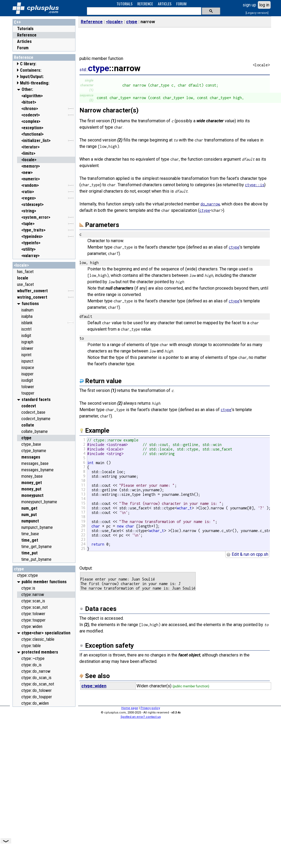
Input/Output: (32, 77)
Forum (23, 48)
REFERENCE (145, 4)
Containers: (31, 70)
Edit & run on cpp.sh (247, 554)
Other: (27, 89)
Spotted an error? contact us (141, 717)
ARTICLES (165, 4)
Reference (27, 35)
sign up (249, 5)
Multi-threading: (35, 83)
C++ (17, 22)
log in (264, 5)
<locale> (21, 265)
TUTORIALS (125, 4)
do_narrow (210, 204)
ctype (19, 569)
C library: (28, 64)
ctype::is (255, 185)
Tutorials (25, 29)
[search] (144, 11)
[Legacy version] (257, 13)
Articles (24, 41)
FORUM (181, 4)
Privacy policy (150, 708)
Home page (130, 708)
